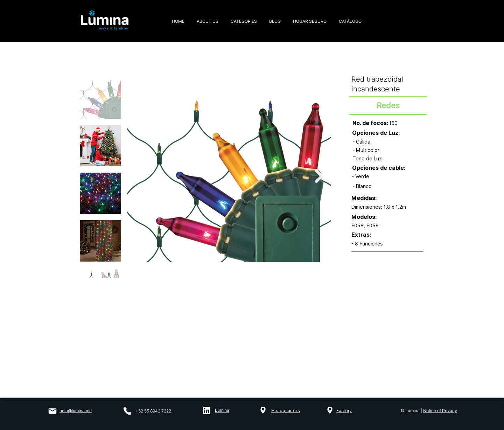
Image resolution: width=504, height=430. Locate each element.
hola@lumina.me (76, 411)
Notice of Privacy (440, 411)
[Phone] (127, 411)
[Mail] (52, 411)
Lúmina (222, 410)
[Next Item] (319, 176)
